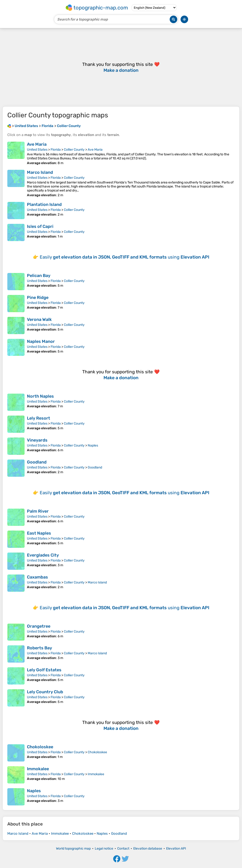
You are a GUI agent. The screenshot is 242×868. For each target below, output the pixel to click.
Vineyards (37, 440)
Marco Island (40, 172)
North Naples (40, 396)
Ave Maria (37, 144)
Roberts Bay (39, 648)
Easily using (125, 257)
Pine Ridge (38, 298)
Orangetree (39, 626)
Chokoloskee (40, 747)
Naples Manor (41, 341)
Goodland (37, 462)
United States (37, 150)
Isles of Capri (40, 226)
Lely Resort (39, 418)
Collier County (74, 150)
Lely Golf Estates (44, 670)
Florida (56, 150)
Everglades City (43, 555)
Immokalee (38, 769)
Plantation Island (44, 204)
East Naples (39, 533)
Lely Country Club (45, 692)
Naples (93, 445)
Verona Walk (39, 319)
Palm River (38, 511)
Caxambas (37, 577)
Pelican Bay (39, 276)
